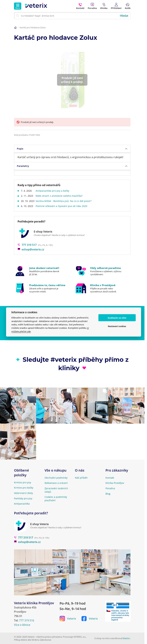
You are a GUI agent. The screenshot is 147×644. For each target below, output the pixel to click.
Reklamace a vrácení (56, 483)
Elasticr (126, 638)
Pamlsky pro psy (23, 498)
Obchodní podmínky (56, 478)
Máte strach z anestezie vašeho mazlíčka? (60, 196)
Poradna (110, 488)
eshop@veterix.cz (31, 249)
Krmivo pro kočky (24, 488)
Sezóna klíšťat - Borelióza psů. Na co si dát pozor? (64, 201)
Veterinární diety (23, 493)
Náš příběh (81, 478)
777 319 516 (27, 620)
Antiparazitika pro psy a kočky (53, 191)
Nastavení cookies (117, 326)
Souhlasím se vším (117, 318)
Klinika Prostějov (115, 483)
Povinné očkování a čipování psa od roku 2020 (62, 206)
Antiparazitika (22, 504)
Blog (108, 494)
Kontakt (110, 478)
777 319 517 (27, 245)
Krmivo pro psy (23, 482)
